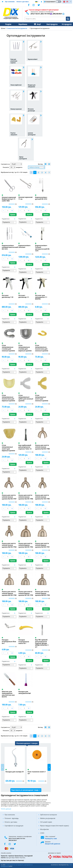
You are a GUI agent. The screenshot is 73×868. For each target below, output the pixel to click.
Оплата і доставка (23, 2)
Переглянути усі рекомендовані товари (25, 790)
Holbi (70, 865)
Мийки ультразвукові (48, 818)
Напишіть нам (51, 838)
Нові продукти (51, 24)
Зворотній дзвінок (53, 844)
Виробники (22, 24)
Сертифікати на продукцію (14, 826)
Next (49, 767)
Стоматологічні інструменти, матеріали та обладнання (17, 866)
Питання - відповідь (12, 818)
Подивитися (6, 219)
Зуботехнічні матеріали (49, 815)
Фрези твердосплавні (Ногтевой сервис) (55, 826)
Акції (38, 24)
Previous (3, 767)
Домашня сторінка (3, 2)
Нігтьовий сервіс (46, 822)
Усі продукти (65, 24)
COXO (42, 833)
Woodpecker (45, 829)
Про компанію (10, 2)
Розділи (8, 24)
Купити (13, 215)
